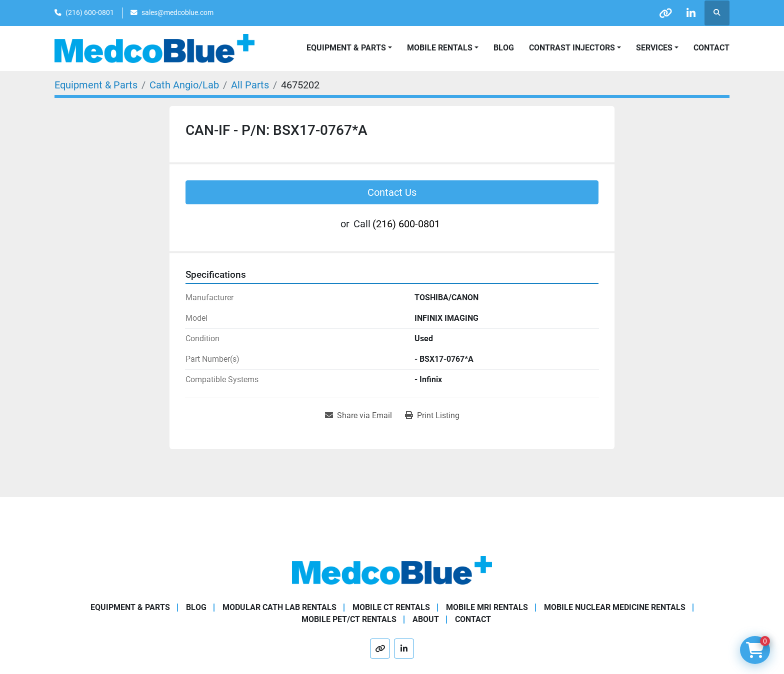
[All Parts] (250, 85)
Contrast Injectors (572, 48)
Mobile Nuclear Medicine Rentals (615, 607)
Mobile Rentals (440, 48)
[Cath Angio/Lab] (184, 85)
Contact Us (392, 192)
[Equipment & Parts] (96, 85)
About (426, 619)
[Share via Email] (358, 416)
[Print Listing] (432, 416)
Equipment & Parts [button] (346, 48)
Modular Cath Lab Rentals (279, 607)
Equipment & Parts (130, 607)
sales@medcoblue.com (177, 12)
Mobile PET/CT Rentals (349, 619)
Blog (504, 48)
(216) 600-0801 (90, 12)
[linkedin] (691, 13)
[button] (443, 48)
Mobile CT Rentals (391, 607)
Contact (711, 48)
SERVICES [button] (654, 48)
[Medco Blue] (392, 570)
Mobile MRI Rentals (487, 607)
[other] (665, 13)
